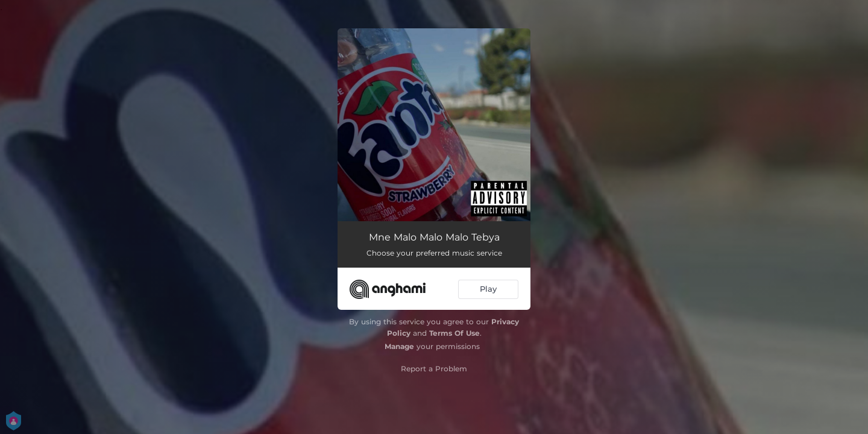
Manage (399, 346)
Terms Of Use (454, 333)
